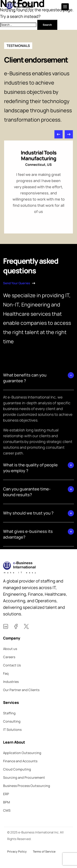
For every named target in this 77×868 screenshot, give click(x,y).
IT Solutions (12, 730)
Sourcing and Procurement (24, 777)
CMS (7, 810)
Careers (9, 657)
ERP (6, 794)
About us (10, 649)
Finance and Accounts (20, 761)
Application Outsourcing (22, 753)
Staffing (9, 713)
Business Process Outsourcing (27, 786)
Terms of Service (44, 851)
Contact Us (12, 665)
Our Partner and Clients (21, 690)
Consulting (12, 721)
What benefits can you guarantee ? (25, 425)
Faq (6, 673)
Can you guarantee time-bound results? (27, 539)
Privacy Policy (17, 851)
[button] (59, 140)
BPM (7, 802)
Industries (11, 682)
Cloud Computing (17, 769)
